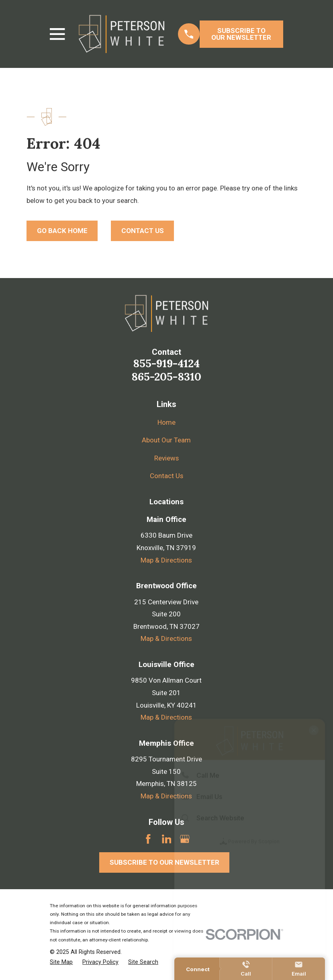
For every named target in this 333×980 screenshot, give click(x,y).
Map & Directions (166, 560)
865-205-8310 (166, 376)
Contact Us (166, 476)
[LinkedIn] (167, 839)
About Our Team (166, 440)
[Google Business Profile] (185, 839)
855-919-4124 (166, 363)
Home (166, 422)
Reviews (166, 458)
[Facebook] (148, 839)
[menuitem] (61, 962)
